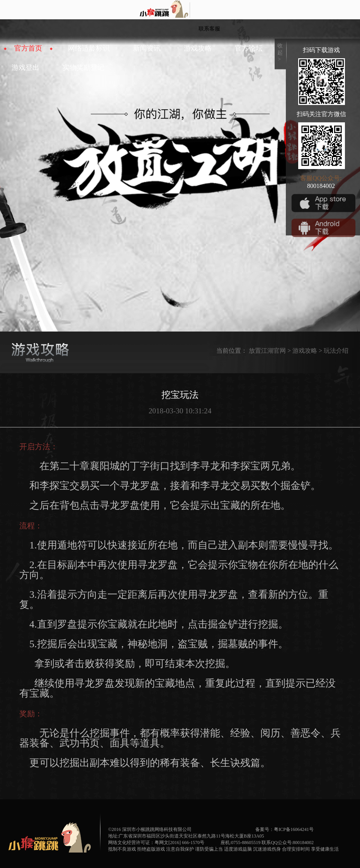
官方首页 (28, 48)
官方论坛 (249, 48)
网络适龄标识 (89, 48)
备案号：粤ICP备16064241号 (284, 829)
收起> (280, 52)
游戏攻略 (198, 48)
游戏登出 (25, 68)
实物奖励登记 (83, 68)
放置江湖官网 (267, 351)
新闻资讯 (147, 48)
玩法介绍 (336, 351)
